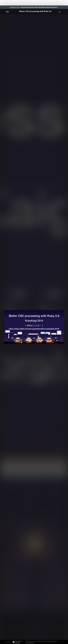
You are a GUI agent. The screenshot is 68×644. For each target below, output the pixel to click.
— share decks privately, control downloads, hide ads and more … (34, 7)
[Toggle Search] (59, 12)
